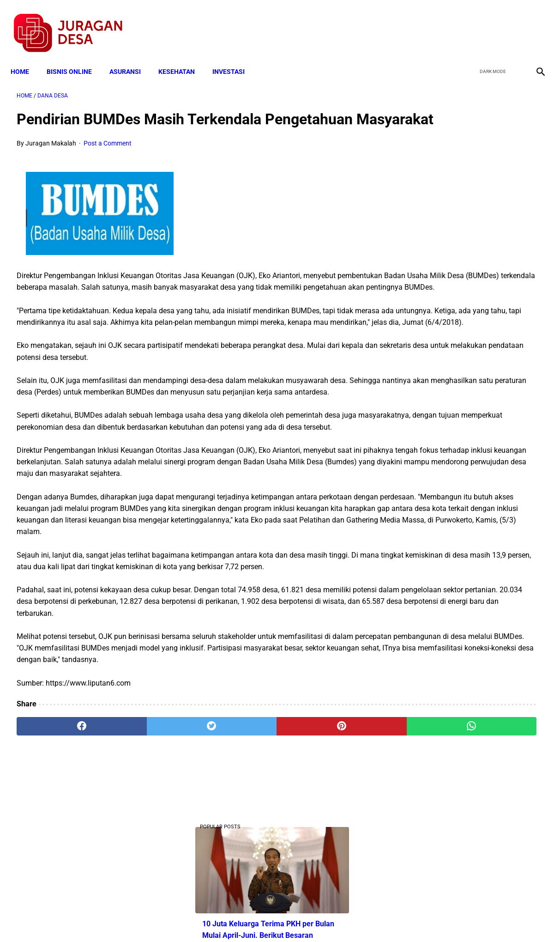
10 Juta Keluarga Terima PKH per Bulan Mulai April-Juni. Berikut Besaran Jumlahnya (466, 190)
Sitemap (311, 918)
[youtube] (512, 24)
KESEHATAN (183, 56)
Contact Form (352, 918)
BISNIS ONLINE (75, 56)
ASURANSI (131, 56)
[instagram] (533, 24)
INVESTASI (235, 56)
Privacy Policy (231, 918)
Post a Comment (108, 158)
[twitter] (490, 24)
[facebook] (468, 24)
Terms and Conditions (171, 918)
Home (26, 56)
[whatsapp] (326, 834)
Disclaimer (275, 918)
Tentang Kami (401, 918)
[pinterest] (237, 834)
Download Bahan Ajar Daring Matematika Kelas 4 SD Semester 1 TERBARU (469, 431)
